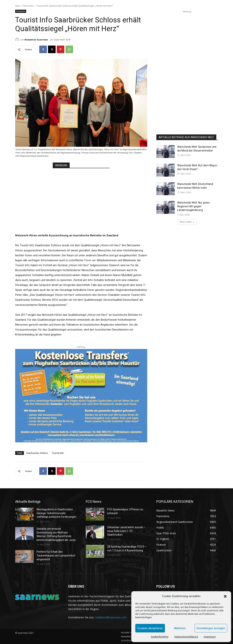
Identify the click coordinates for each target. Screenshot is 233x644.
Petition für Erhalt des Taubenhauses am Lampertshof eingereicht (56, 555)
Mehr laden (187, 222)
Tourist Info (58, 453)
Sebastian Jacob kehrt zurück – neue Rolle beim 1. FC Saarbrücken (126, 531)
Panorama (28, 6)
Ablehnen (180, 628)
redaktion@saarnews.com (111, 617)
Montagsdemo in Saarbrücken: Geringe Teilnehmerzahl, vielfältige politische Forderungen (56, 513)
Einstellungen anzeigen (211, 628)
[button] (225, 596)
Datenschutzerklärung (186, 637)
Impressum (210, 637)
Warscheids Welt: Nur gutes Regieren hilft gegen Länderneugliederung (193, 206)
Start (18, 6)
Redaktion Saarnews (36, 40)
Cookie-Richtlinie (160, 637)
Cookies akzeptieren (150, 628)
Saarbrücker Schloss (37, 453)
